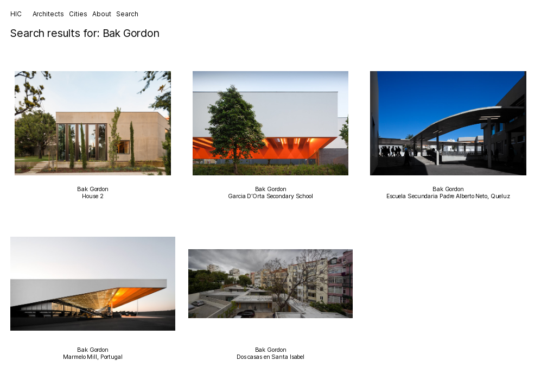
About (101, 14)
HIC (16, 14)
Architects (48, 14)
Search (127, 14)
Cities (78, 14)
